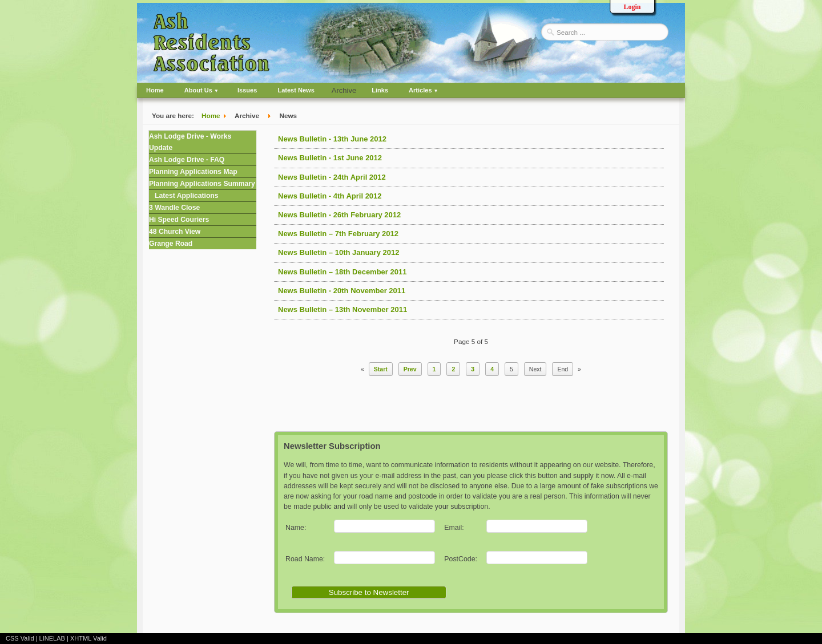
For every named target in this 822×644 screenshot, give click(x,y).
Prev (410, 369)
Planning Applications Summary (202, 184)
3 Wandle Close (174, 208)
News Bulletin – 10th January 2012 (339, 252)
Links (380, 90)
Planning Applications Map (193, 172)
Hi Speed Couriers (179, 220)
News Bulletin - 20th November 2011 (342, 291)
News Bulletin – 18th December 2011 (342, 272)
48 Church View (175, 232)
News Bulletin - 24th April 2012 (332, 177)
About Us (198, 90)
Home (155, 90)
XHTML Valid (88, 638)
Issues (247, 90)
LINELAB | (55, 638)
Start (381, 369)
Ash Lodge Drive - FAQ (187, 160)
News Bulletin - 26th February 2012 (339, 215)
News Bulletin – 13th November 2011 (342, 309)
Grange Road (171, 244)
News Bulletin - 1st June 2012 (330, 158)
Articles (420, 90)
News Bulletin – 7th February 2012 (338, 234)
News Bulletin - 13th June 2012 (332, 139)
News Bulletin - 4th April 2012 (330, 196)
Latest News (296, 90)
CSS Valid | (23, 638)
